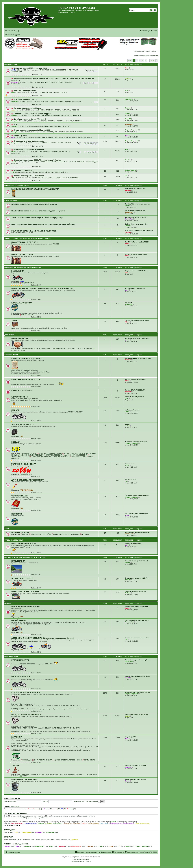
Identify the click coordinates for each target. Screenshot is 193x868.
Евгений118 (129, 99)
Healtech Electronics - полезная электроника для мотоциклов (38, 211)
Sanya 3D (15, 126)
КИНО (59, 453)
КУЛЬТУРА (42, 453)
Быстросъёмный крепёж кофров (137, 620)
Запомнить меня (93, 801)
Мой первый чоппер (132, 410)
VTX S (14, 172)
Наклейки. (128, 303)
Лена (127, 68)
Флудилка (25, 453)
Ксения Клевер (33, 809)
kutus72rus (129, 661)
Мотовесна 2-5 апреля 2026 (135, 288)
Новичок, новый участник (25, 91)
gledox (127, 515)
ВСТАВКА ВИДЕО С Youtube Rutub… (138, 358)
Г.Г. (62, 809)
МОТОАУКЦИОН (51, 774)
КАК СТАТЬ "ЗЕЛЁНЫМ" (22, 390)
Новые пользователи (142, 824)
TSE (13, 178)
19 (97, 152)
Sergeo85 (15, 101)
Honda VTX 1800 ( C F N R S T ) (24, 242)
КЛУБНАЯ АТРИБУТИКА (22, 303)
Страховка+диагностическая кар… (137, 496)
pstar (13, 152)
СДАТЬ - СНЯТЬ (89, 760)
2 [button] (137, 60)
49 (88, 144)
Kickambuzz (129, 212)
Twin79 (127, 678)
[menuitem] (16, 31)
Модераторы (57, 824)
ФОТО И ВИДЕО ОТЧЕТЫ (22, 578)
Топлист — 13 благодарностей (16, 844)
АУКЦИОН (16, 766)
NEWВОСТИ (17, 514)
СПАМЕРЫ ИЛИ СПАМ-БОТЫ (135, 189)
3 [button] (140, 60)
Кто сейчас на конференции (15, 813)
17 (91, 152)
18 (94, 152)
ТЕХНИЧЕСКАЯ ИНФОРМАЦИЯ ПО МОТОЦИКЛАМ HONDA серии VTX (28, 239)
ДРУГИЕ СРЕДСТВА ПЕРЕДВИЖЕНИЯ (78, 137)
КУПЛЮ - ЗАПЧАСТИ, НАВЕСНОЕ (71, 132)
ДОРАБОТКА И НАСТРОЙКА (40, 534)
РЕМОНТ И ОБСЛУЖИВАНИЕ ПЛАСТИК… (140, 231)
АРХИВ (14, 321)
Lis (126, 481)
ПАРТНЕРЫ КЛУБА (11, 201)
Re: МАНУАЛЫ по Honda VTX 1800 (137, 242)
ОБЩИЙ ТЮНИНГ (19, 621)
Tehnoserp (39, 832)
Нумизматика (130, 464)
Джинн (111, 846)
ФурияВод (48, 824)
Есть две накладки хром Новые (27, 108)
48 (85, 144)
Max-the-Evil (129, 534)
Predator (128, 190)
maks (13, 110)
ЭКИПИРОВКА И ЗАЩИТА (23, 424)
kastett (127, 78)
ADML (14, 70)
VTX (15, 125)
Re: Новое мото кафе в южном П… (137, 338)
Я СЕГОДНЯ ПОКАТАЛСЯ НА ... (25, 544)
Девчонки (84, 824)
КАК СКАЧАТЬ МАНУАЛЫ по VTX (26, 379)
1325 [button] (152, 60)
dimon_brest (51, 832)
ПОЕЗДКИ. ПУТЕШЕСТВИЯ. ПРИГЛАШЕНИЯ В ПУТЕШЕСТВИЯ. (62, 162)
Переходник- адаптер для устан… (137, 714)
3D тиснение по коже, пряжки (135, 779)
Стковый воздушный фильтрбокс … (138, 660)
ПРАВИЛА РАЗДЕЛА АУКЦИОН (32, 774)
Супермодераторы (31, 824)
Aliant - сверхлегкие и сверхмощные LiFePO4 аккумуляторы (38, 218)
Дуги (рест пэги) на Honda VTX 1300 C (30, 119)
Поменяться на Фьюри (133, 543)
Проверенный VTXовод (12, 825)
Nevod (128, 846)
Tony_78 (14, 121)
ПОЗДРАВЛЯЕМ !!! (27, 283)
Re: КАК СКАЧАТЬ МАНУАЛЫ (135, 379)
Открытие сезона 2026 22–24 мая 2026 (30, 68)
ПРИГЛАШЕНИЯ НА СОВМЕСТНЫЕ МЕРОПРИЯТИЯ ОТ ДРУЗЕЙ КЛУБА (42, 289)
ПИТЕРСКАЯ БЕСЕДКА (79, 453)
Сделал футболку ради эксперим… (138, 320)
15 (85, 152)
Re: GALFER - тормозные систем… (137, 204)
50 (91, 144)
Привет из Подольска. (23, 170)
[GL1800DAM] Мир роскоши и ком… (138, 532)
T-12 (21, 436)
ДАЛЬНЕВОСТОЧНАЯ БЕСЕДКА (75, 455)
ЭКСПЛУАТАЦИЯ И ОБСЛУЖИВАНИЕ (66, 534)
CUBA (16, 832)
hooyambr (15, 143)
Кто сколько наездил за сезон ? (136, 561)
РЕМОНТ (25, 534)
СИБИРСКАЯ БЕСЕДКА (53, 455)
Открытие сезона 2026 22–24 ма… (137, 271)
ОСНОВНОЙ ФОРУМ (45, 93)
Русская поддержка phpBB (81, 859)
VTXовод (41, 824)
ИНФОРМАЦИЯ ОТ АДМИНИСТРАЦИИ (17, 186)
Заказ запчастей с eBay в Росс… (137, 442)
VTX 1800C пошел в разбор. (26, 99)
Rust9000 (15, 82)
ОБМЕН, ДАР (26, 760)
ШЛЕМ (127, 424)
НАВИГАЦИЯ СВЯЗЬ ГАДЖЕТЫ (25, 591)
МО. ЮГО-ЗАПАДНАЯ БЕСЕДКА (31, 455)
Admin (127, 244)
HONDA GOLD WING (20, 532)
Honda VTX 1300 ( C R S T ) (23, 254)
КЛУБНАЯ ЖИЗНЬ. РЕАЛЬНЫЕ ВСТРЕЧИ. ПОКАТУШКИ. (59, 70)
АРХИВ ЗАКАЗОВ (26, 315)
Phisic (114, 822)
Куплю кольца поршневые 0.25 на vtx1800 (32, 130)
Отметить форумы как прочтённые (146, 56)
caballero (90, 846)
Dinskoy (128, 108)
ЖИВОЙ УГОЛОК (26, 474)
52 (97, 144)
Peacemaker (129, 622)
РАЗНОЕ (24, 776)
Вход (6, 798)
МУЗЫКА (51, 453)
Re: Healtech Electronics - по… (136, 211)
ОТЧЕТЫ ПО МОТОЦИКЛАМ (14, 540)
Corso (127, 412)
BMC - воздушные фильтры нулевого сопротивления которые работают (43, 224)
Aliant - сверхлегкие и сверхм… (136, 217)
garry (13, 137)
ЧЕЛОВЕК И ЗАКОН (64, 143)
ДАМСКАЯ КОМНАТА (60, 457)
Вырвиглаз (39, 846)
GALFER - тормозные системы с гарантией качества (34, 204)
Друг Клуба (104, 824)
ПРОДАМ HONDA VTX (21, 676)
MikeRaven (129, 124)
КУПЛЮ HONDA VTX (20, 660)
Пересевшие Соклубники (72, 824)
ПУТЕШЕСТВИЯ (18, 561)
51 (94, 144)
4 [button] (143, 60)
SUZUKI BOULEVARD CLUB (44, 349)
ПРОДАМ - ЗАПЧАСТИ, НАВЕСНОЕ (69, 101)
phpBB (76, 857)
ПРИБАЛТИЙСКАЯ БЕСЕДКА (40, 457)
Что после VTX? (131, 480)
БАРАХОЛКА (59, 137)
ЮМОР (33, 453)
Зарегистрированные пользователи (121, 824)
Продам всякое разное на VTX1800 (29, 176)
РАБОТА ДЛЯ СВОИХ (77, 457)
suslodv (14, 115)
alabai (55, 809)
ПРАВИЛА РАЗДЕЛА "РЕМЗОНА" (26, 607)
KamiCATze (129, 219)
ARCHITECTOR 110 (27, 490)
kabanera (128, 767)
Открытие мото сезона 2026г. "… (137, 578)
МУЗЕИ (66, 453)
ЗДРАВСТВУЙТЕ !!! (61, 93)
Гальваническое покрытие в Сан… (138, 638)
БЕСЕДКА (16, 442)
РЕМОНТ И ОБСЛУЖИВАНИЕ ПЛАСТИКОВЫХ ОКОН (34, 231)
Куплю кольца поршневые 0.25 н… (138, 692)
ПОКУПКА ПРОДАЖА (48, 82)
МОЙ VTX (15, 410)
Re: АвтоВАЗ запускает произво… (137, 514)
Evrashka (128, 226)
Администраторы (17, 824)
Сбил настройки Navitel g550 (135, 591)
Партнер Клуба (94, 824)
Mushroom (129, 304)
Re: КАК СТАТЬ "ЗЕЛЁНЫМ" (135, 390)
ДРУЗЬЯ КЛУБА (10, 335)
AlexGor (14, 162)
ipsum (127, 340)
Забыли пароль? (79, 801)
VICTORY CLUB (86, 349)
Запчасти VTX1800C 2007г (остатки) (29, 150)
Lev (126, 639)
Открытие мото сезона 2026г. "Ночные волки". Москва (37, 160)
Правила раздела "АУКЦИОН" (136, 766)
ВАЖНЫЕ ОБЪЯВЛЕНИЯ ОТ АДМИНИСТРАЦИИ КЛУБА (35, 189)
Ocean (28, 846)
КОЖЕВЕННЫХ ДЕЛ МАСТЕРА (25, 780)
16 (88, 152)
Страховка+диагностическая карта (29, 141)
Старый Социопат (131, 130)
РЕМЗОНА (8, 603)
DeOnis (127, 206)
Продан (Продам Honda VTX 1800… (138, 676)
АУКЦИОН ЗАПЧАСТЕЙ (68, 774)
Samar (127, 781)
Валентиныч (27, 832)
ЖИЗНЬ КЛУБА (17, 72)
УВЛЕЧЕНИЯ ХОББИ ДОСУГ (24, 464)
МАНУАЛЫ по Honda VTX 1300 (136, 254)
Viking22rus (16, 132)
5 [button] (146, 60)
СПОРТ (90, 457)
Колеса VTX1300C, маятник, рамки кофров (32, 114)
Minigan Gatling (130, 170)
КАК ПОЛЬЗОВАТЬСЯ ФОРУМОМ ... (27, 358)
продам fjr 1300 (20, 136)
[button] (129, 60)
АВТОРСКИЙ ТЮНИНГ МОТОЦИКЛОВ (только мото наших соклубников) (43, 638)
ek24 (13, 93)
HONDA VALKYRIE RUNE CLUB (67, 349)
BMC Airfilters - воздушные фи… (137, 224)
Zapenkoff (74, 840)
